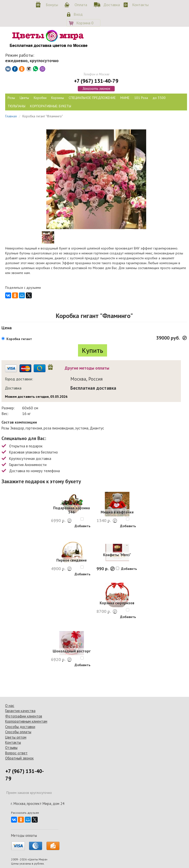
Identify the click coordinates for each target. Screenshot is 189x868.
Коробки (40, 98)
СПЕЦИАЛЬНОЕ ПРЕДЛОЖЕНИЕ (92, 98)
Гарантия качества (20, 711)
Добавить (82, 526)
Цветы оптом (16, 737)
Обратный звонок (19, 758)
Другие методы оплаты (87, 368)
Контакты (140, 5)
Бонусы (52, 5)
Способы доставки (20, 727)
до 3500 (159, 98)
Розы (11, 98)
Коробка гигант (19, 339)
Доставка (111, 5)
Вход (78, 14)
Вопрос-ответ (16, 753)
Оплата (81, 5)
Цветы (24, 98)
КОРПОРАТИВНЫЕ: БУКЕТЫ (51, 106)
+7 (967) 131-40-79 (96, 81)
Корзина (85, 23)
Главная (11, 116)
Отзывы (11, 748)
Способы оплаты (18, 732)
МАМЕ (125, 98)
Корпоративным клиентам (26, 721)
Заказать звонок (96, 88)
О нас (10, 706)
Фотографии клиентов (24, 716)
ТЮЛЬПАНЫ (16, 106)
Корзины (58, 98)
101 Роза (141, 98)
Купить (93, 350)
